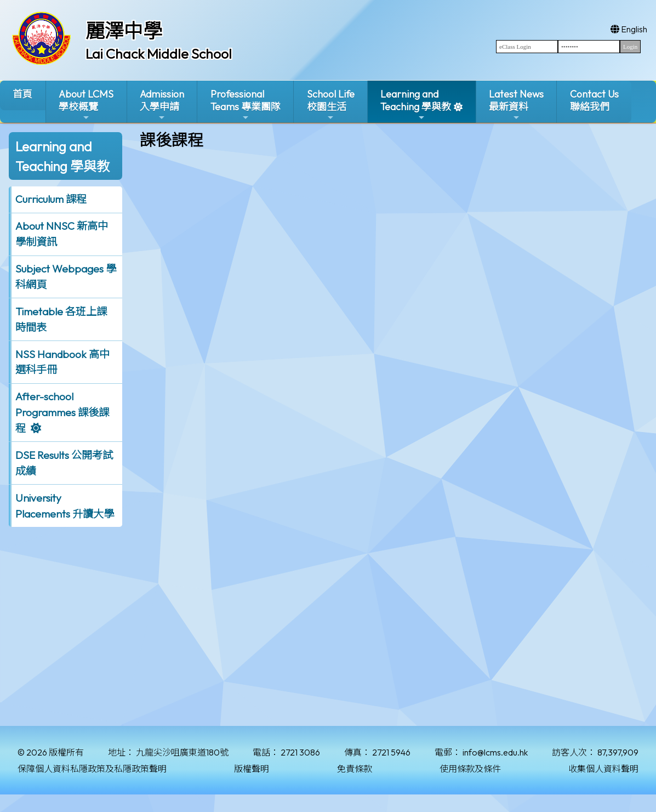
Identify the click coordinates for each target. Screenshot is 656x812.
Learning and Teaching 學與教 (416, 105)
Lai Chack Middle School (159, 54)
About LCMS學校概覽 (86, 105)
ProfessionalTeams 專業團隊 (246, 105)
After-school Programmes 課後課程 (62, 412)
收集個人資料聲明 (603, 769)
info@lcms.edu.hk (495, 752)
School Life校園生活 (331, 105)
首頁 (22, 94)
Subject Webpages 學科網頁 (66, 277)
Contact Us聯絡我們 (594, 100)
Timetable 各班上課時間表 (61, 319)
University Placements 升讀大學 (65, 506)
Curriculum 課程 (51, 199)
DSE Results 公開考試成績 (64, 463)
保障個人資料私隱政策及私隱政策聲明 (92, 769)
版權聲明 (252, 769)
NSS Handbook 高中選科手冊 (62, 362)
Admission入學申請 (162, 105)
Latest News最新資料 (516, 105)
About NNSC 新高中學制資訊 (62, 234)
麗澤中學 (124, 31)
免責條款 (355, 769)
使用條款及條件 (470, 769)
